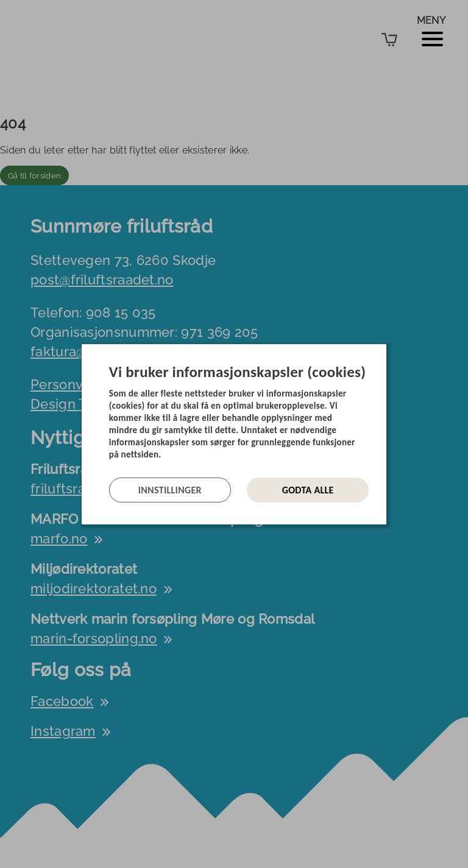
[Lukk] (383, 353)
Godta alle (308, 490)
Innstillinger (170, 490)
